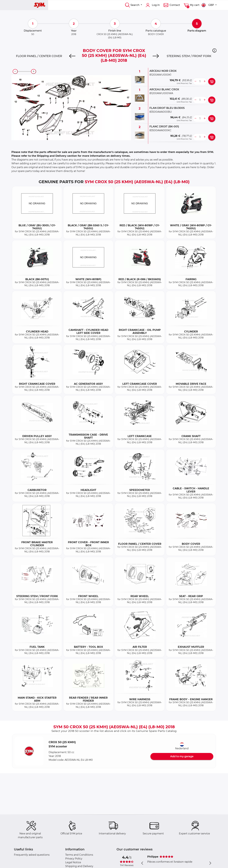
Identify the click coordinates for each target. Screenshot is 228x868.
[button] (214, 50)
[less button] (195, 81)
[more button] (205, 81)
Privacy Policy (74, 859)
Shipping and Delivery (79, 866)
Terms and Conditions (79, 855)
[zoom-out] (15, 71)
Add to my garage (182, 756)
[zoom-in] (34, 71)
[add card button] (212, 81)
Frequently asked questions (32, 855)
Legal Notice (73, 862)
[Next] (156, 56)
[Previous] (72, 56)
